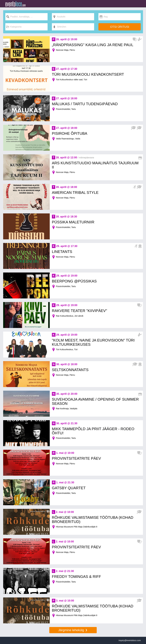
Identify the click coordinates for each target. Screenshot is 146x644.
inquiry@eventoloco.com (130, 640)
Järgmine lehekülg (73, 630)
